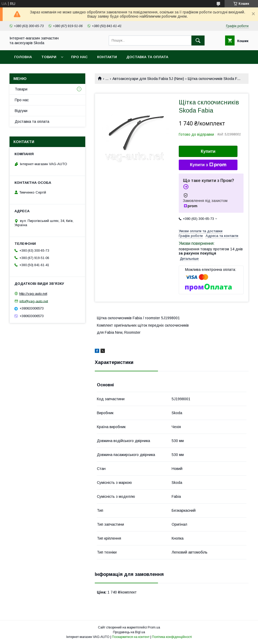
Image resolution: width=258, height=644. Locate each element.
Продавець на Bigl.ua (129, 632)
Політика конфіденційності (172, 637)
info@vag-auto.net (34, 301)
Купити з (208, 165)
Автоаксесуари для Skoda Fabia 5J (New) (148, 79)
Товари (49, 57)
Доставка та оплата (147, 57)
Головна (23, 57)
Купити (208, 151)
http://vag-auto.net (33, 294)
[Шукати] (198, 40)
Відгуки (21, 111)
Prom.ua (154, 627)
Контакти (107, 57)
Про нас (79, 57)
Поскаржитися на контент (131, 637)
